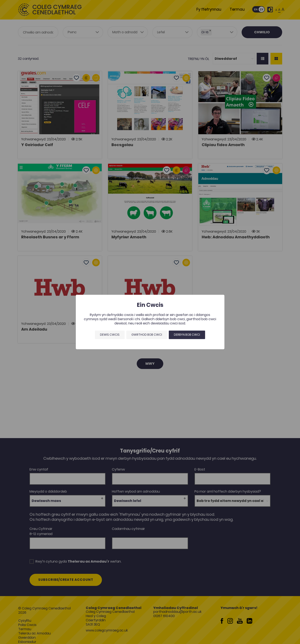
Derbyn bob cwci (187, 335)
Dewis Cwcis (110, 335)
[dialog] (150, 322)
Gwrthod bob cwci (147, 335)
